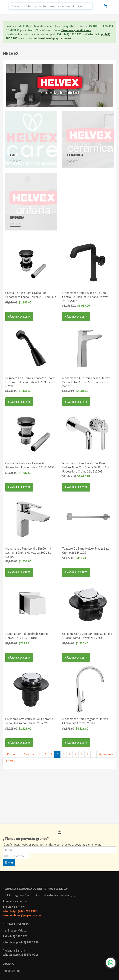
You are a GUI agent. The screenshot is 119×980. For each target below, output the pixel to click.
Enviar (9, 862)
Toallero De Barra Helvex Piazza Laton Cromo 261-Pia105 (87, 551)
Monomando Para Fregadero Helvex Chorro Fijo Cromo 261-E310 (85, 721)
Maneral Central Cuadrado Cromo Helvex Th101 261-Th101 (27, 636)
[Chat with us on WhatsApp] (111, 963)
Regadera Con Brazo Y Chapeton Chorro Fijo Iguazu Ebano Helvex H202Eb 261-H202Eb (30, 382)
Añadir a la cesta (19, 317)
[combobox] (7, 856)
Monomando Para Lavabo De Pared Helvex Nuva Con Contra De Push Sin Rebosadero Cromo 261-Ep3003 (86, 467)
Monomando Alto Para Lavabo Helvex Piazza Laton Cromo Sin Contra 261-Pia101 (86, 382)
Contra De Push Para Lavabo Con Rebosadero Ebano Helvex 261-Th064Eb (31, 295)
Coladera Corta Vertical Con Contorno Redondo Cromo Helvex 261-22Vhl (29, 721)
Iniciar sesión (11, 971)
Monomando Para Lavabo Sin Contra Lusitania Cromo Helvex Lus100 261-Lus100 (29, 552)
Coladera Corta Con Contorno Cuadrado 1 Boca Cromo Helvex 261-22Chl (87, 636)
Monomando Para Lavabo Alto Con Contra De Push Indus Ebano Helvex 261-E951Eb (85, 297)
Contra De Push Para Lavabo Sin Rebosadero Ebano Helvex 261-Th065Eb (31, 465)
